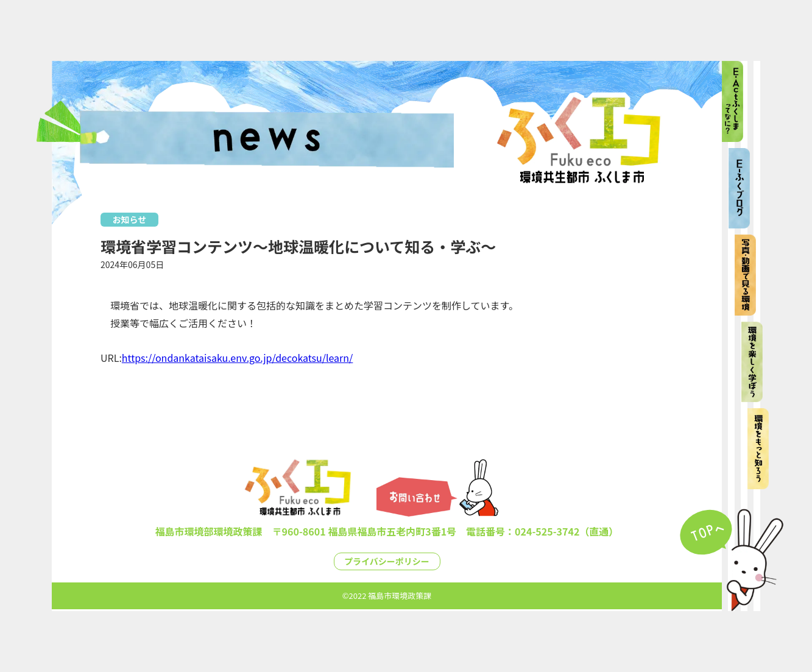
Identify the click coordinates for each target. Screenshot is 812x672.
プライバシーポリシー (387, 561)
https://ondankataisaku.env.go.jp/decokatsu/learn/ (238, 358)
